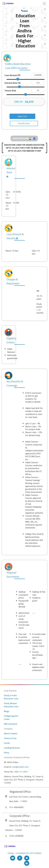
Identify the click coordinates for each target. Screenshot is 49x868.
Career (7, 743)
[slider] (18, 79)
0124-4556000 (14, 836)
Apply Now (22, 116)
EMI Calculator (11, 724)
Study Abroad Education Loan (11, 705)
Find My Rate (24, 123)
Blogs (7, 711)
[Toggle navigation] (44, 4)
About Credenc (11, 733)
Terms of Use (10, 738)
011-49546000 (14, 807)
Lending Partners (12, 748)
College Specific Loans (11, 717)
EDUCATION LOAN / (24, 138)
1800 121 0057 (21, 772)
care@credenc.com (20, 767)
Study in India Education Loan (11, 697)
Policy (7, 753)
